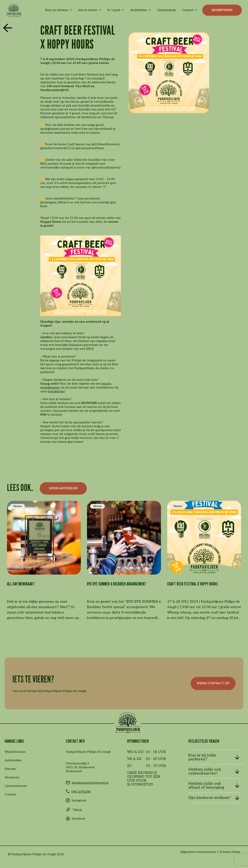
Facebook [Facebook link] (78, 819)
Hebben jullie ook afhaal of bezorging (206, 785)
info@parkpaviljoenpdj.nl (90, 783)
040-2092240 (81, 792)
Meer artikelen (63, 488)
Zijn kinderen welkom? (210, 798)
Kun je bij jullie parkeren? (202, 757)
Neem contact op (213, 683)
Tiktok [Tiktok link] (77, 810)
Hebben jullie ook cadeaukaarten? (205, 771)
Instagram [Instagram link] (79, 801)
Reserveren (222, 10)
